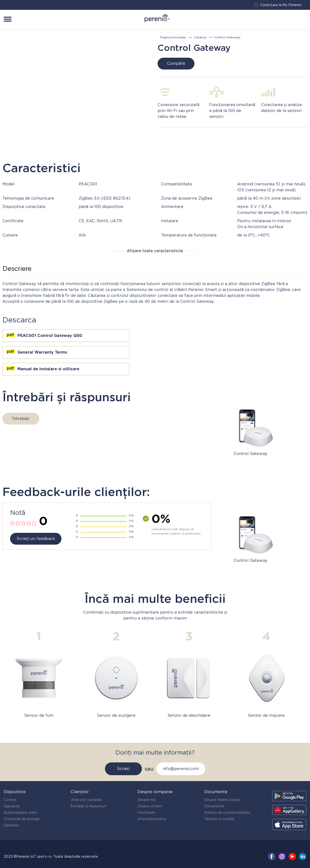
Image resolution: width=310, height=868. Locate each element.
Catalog (200, 37)
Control (10, 800)
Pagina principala (173, 37)
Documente (214, 806)
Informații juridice (152, 819)
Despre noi (147, 800)
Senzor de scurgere (116, 715)
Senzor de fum (39, 715)
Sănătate (11, 825)
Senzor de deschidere (189, 715)
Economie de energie (22, 819)
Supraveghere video (21, 813)
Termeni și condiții (219, 819)
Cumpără (176, 63)
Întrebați (21, 419)
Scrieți (123, 769)
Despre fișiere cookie (222, 800)
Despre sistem (150, 806)
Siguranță (12, 806)
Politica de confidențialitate (227, 813)
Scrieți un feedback (36, 539)
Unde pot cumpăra (86, 800)
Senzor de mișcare (266, 715)
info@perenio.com (181, 769)
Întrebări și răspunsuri (88, 806)
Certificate (146, 813)
